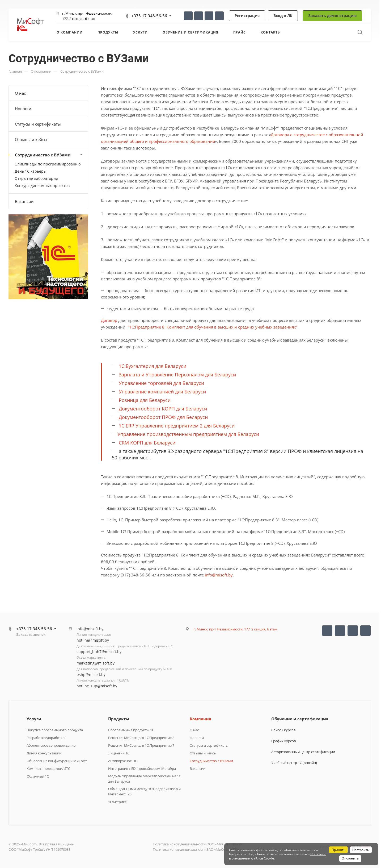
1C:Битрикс (117, 802)
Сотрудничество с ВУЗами (49, 155)
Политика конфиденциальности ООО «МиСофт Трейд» (198, 844)
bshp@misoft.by (91, 674)
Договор (109, 320)
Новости (23, 109)
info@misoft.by (219, 575)
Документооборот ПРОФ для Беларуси (163, 417)
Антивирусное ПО (123, 761)
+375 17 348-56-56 (149, 16)
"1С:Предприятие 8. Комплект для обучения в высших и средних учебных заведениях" (213, 327)
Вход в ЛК (283, 16)
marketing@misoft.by (96, 663)
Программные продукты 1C (131, 730)
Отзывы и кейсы (31, 139)
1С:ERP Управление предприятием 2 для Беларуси (177, 426)
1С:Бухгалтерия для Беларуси (153, 366)
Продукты (119, 719)
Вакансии (24, 201)
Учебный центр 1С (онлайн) (294, 763)
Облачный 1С (38, 776)
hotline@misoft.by (93, 640)
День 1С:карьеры (31, 171)
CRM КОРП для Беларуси (147, 443)
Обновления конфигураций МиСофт (57, 761)
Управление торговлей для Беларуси (161, 383)
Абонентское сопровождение (51, 745)
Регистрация (247, 16)
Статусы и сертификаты (38, 124)
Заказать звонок (31, 634)
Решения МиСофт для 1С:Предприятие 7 (141, 745)
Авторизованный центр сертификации (303, 752)
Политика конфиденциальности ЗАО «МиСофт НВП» (196, 849)
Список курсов (283, 730)
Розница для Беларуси (145, 400)
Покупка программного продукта (55, 730)
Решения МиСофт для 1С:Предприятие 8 (141, 738)
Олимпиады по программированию (48, 164)
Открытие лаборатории (36, 178)
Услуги (34, 719)
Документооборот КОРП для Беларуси (163, 409)
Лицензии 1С (119, 753)
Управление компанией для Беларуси (162, 392)
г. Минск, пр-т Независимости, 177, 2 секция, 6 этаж (235, 629)
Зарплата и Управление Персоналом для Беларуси (177, 375)
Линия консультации (44, 753)
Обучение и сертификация (300, 719)
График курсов (283, 741)
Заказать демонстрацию (332, 16)
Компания (200, 719)
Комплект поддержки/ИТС (48, 769)
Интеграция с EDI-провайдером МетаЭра (142, 769)
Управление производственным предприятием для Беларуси (188, 434)
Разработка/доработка (46, 738)
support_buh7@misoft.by (99, 652)
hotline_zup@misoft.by (97, 686)
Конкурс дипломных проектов (42, 186)
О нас (20, 93)
